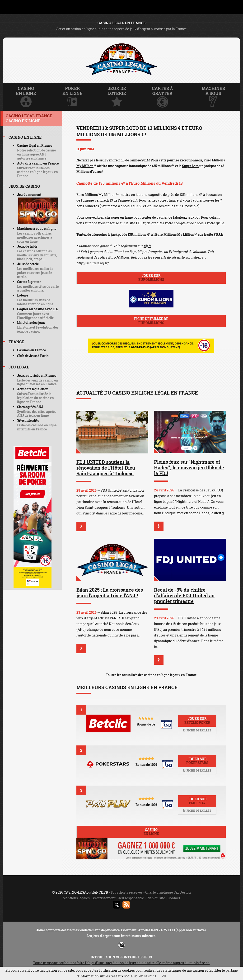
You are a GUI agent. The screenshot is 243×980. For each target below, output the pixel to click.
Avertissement (104, 898)
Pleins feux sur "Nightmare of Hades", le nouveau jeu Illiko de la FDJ (189, 467)
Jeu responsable (131, 898)
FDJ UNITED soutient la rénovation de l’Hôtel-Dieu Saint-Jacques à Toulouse (106, 468)
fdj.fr (147, 246)
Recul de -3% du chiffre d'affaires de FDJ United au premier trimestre (184, 595)
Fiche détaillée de (151, 321)
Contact (174, 898)
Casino (151, 832)
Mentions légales (76, 898)
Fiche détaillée (197, 730)
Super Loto (190, 166)
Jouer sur (151, 278)
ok (164, 976)
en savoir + (148, 976)
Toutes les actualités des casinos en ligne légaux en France (151, 675)
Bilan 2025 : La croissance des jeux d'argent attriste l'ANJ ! (110, 593)
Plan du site (156, 898)
